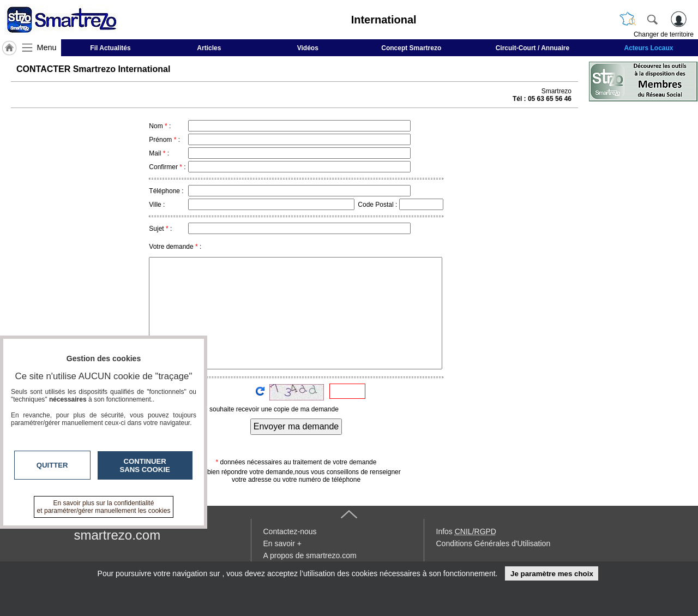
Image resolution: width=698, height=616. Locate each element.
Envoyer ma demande (296, 426)
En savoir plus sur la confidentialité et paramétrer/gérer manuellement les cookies (104, 507)
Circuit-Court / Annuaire (533, 48)
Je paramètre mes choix (552, 574)
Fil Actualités (110, 48)
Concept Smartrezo (411, 48)
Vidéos (308, 48)
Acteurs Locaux (649, 48)
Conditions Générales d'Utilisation (494, 543)
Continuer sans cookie (145, 465)
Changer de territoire (664, 34)
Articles (209, 48)
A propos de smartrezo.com (310, 555)
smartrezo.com (118, 535)
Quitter (52, 465)
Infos (466, 531)
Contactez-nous (290, 531)
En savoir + (282, 543)
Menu (47, 47)
